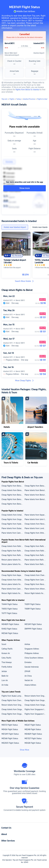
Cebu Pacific (6, 658)
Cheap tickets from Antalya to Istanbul (13, 515)
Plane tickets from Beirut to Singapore (36, 495)
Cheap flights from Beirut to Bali (13, 495)
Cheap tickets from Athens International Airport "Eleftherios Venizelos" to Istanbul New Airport (13, 580)
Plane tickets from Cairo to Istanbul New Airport (13, 589)
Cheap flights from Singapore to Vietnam (36, 700)
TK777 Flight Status (9, 613)
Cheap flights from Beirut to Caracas (13, 499)
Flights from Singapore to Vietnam (36, 709)
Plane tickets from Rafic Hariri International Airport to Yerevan (36, 560)
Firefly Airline (7, 667)
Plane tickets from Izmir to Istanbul (36, 519)
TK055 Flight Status (10, 609)
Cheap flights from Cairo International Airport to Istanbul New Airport (36, 580)
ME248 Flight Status (33, 729)
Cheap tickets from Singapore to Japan (36, 705)
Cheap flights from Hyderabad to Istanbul (13, 524)
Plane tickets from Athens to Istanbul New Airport (36, 589)
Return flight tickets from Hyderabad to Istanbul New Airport (13, 593)
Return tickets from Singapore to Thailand (13, 705)
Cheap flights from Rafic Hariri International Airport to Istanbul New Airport (13, 551)
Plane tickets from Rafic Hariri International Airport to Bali (36, 564)
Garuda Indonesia (32, 667)
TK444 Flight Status (10, 604)
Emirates (28, 662)
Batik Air (5, 676)
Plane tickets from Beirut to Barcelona (36, 490)
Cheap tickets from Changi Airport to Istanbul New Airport (36, 575)
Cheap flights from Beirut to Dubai (13, 504)
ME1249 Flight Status (33, 624)
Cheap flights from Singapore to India (13, 714)
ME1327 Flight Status (33, 738)
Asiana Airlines (30, 685)
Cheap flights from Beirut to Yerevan (36, 486)
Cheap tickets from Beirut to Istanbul (13, 490)
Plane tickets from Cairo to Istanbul (13, 533)
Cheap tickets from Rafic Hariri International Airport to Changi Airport (13, 546)
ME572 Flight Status (10, 725)
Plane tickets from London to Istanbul (36, 528)
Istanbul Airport (39, 53)
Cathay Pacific (7, 649)
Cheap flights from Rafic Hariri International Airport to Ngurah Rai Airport (13, 555)
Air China (28, 676)
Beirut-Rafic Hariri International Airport (12, 54)
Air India (5, 685)
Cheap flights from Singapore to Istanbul (13, 519)
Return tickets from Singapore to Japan (36, 696)
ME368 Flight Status (10, 633)
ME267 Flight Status (33, 725)
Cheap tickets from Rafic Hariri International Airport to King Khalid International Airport (36, 551)
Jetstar (4, 671)
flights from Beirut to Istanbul (28, 90)
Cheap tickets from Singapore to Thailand (13, 709)
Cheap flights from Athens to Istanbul (36, 533)
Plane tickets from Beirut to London (36, 499)
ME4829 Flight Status (10, 624)
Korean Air (6, 653)
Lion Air (5, 680)
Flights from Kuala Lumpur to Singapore (13, 696)
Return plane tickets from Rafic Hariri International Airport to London (13, 560)
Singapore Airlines (32, 649)
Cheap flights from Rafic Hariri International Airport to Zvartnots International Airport (36, 546)
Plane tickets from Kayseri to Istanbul (36, 515)
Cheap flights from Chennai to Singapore (13, 700)
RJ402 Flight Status (9, 629)
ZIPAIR (27, 671)
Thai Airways (7, 662)
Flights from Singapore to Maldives (36, 714)
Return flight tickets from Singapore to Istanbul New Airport (36, 593)
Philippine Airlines (32, 653)
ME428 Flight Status (33, 743)
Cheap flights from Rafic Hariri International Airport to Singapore (36, 555)
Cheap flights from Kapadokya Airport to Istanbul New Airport (13, 575)
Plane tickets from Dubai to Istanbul (13, 528)
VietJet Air (29, 680)
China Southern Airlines (34, 658)
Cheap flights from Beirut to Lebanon (13, 486)
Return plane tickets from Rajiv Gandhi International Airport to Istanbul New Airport (13, 584)
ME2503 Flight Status (10, 743)
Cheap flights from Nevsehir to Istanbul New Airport (36, 584)
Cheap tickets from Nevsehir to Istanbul (36, 524)
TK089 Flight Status (33, 609)
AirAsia (27, 644)
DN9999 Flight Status (33, 629)
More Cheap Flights (25, 381)
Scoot (4, 644)
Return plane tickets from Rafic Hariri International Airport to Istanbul (13, 564)
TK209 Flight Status (32, 604)
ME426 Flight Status (10, 729)
